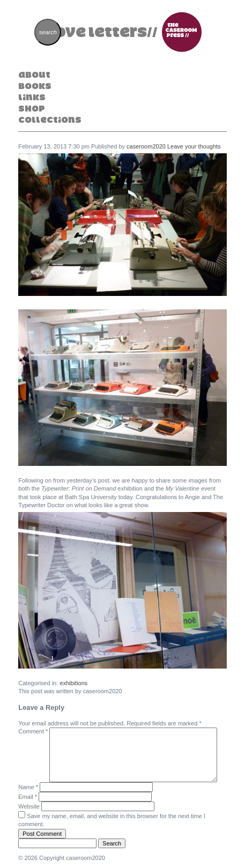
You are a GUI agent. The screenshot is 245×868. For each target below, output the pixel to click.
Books (35, 86)
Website (29, 806)
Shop (32, 108)
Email (28, 797)
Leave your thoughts (194, 146)
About (34, 75)
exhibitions (73, 683)
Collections (50, 120)
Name (28, 787)
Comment (33, 731)
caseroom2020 (146, 146)
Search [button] (112, 843)
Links (32, 97)
